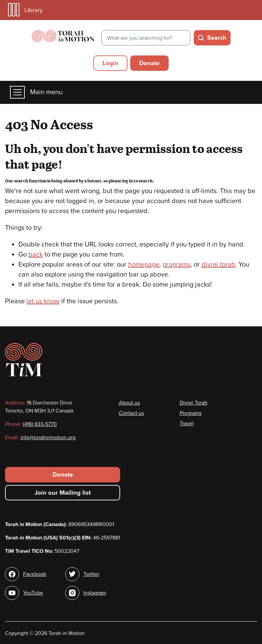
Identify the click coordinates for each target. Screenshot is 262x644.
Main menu (36, 92)
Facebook (35, 574)
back (36, 255)
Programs (191, 413)
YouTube (33, 593)
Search (217, 38)
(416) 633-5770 (40, 424)
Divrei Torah (194, 403)
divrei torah (218, 265)
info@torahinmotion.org (48, 438)
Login (110, 63)
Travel (187, 424)
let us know (43, 301)
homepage (144, 265)
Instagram (95, 593)
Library (25, 10)
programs (177, 265)
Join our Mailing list (63, 493)
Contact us (131, 413)
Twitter (91, 574)
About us (129, 403)
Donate (149, 63)
